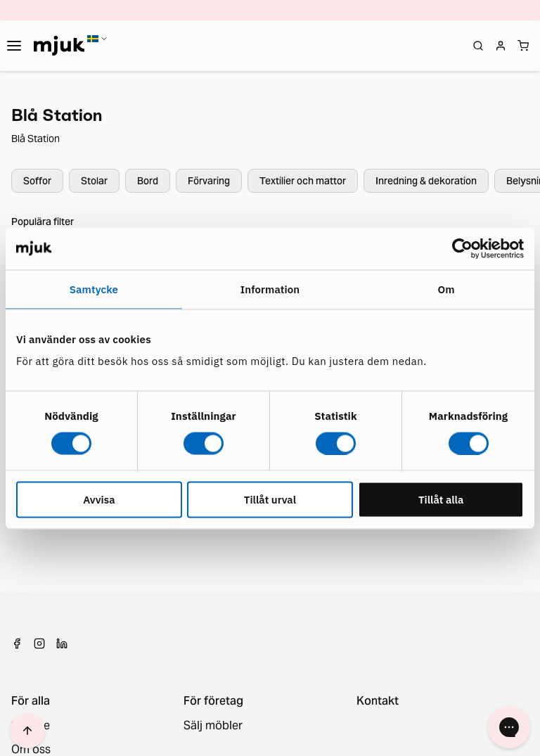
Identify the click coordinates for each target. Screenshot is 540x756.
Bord (148, 181)
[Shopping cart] (523, 46)
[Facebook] (17, 643)
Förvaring (209, 181)
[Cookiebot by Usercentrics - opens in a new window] (462, 248)
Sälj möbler (213, 726)
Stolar (94, 181)
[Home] (59, 46)
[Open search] (478, 46)
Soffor (37, 181)
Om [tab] (446, 289)
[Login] (501, 46)
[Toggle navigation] (14, 46)
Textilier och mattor (303, 181)
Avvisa (99, 500)
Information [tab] (270, 289)
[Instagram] (39, 643)
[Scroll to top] (27, 731)
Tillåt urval (270, 500)
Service (31, 726)
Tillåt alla (441, 500)
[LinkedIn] (62, 643)
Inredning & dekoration (426, 181)
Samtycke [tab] (94, 289)
